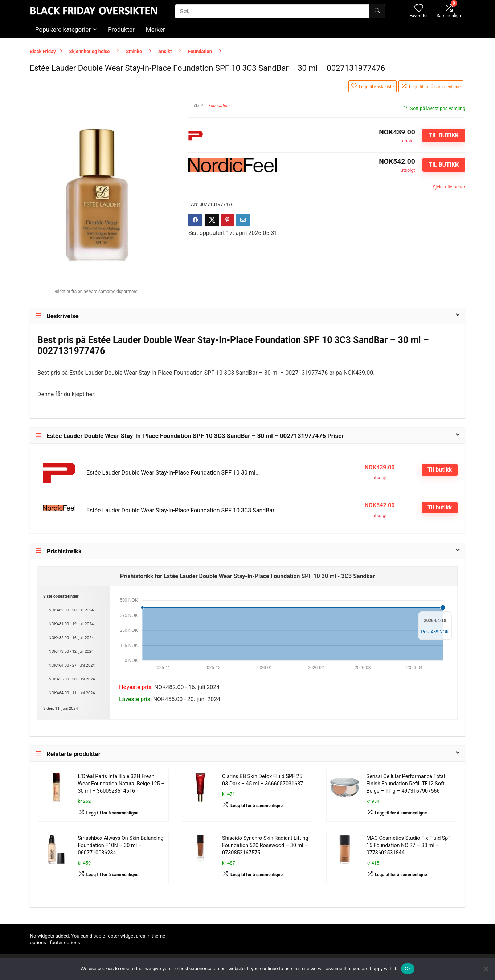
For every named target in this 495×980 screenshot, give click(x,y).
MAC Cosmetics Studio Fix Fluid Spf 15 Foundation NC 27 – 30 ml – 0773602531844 (408, 845)
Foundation (200, 51)
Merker (156, 29)
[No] (486, 969)
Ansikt (165, 51)
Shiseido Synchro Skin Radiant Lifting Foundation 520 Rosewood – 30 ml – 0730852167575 (265, 845)
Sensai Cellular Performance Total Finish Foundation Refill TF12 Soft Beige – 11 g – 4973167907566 (406, 784)
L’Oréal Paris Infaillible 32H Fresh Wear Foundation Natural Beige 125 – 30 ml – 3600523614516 (121, 784)
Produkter (121, 29)
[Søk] (377, 11)
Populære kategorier (63, 29)
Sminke (134, 51)
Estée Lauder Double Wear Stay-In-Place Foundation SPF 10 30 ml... (173, 473)
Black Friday (43, 51)
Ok (408, 969)
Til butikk (444, 135)
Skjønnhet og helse (90, 51)
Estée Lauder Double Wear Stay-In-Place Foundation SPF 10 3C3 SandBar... (183, 510)
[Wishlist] (419, 9)
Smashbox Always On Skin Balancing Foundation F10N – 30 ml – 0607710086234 (121, 845)
